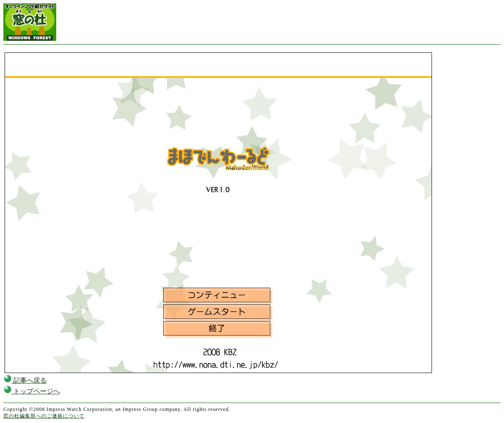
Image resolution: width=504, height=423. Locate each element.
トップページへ (32, 391)
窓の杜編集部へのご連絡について (44, 416)
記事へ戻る (25, 380)
